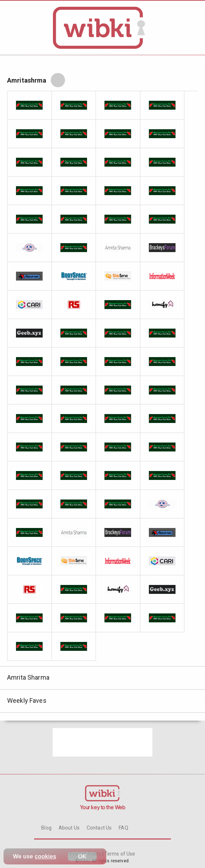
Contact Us (99, 828)
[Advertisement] (102, 742)
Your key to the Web (103, 807)
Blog (46, 828)
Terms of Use (119, 854)
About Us (69, 828)
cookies (46, 856)
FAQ (123, 828)
